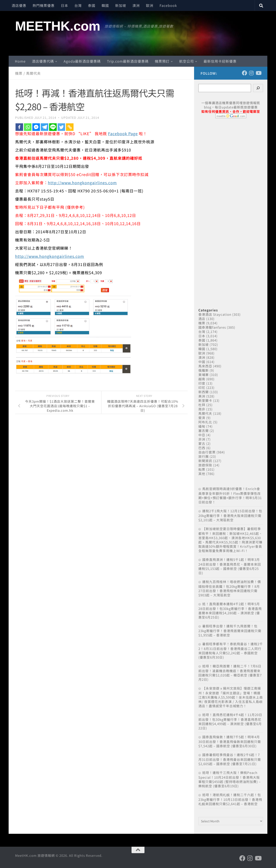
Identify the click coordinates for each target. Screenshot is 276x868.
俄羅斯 (204, 370)
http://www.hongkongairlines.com (82, 183)
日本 (64, 5)
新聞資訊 (205, 461)
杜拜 (202, 405)
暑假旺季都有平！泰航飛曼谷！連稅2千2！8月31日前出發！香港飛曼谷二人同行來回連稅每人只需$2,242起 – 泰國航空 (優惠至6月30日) (231, 651)
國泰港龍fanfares (212, 327)
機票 (19, 73)
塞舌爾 (204, 431)
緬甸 (202, 426)
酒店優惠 (19, 5)
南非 (202, 409)
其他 (202, 474)
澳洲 (136, 5)
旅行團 (204, 456)
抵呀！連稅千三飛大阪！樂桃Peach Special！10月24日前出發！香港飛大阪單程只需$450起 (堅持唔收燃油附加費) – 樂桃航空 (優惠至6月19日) (230, 779)
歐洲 (150, 5)
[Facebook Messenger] (36, 127)
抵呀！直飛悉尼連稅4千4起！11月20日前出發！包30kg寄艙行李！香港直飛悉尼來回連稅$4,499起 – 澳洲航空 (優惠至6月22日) (230, 721)
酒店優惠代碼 (43, 61)
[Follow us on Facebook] (245, 73)
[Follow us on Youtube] (258, 73)
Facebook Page (123, 133)
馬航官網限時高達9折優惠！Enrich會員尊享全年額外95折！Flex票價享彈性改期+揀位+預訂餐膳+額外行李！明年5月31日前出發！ (230, 495)
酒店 (202, 319)
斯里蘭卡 (205, 400)
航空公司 (187, 61)
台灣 (78, 5)
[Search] (258, 88)
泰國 (92, 5)
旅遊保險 (205, 465)
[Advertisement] (231, 208)
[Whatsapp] (28, 127)
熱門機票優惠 (44, 5)
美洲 (202, 396)
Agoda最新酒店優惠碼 (82, 61)
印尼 (202, 388)
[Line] (53, 127)
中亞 (202, 435)
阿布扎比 (205, 422)
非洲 (202, 439)
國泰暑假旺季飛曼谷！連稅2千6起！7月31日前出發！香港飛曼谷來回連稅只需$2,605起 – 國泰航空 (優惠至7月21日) (230, 759)
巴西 (202, 448)
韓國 (105, 5)
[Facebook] (19, 127)
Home (20, 61)
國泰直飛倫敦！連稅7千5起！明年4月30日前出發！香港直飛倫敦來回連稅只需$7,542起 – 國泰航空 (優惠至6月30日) (230, 741)
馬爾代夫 (33, 73)
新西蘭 (204, 392)
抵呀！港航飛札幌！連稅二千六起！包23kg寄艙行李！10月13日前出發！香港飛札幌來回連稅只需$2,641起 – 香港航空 (230, 799)
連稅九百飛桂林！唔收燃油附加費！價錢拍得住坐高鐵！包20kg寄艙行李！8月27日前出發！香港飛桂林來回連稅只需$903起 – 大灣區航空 (230, 588)
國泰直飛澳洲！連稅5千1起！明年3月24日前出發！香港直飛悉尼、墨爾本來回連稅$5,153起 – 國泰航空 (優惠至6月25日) (230, 566)
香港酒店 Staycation (215, 314)
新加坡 (121, 5)
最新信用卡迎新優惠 (220, 61)
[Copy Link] (70, 127)
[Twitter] (61, 127)
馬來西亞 (205, 366)
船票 (202, 469)
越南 (202, 379)
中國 (202, 362)
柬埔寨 (204, 375)
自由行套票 (207, 452)
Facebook (168, 5)
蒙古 (202, 443)
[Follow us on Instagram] (251, 73)
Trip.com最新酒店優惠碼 (128, 61)
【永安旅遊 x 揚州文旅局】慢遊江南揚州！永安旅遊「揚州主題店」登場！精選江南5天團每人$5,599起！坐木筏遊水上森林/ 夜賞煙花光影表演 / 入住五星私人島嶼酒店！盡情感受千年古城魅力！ (231, 697)
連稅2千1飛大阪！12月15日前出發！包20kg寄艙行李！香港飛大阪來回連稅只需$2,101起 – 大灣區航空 (230, 515)
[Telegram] (45, 127)
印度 (202, 383)
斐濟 (202, 418)
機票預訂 (162, 61)
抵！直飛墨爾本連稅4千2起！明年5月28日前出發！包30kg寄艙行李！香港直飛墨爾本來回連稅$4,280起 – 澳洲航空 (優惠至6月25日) (230, 610)
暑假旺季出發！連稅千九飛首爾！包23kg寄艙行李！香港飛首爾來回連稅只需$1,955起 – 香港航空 (230, 630)
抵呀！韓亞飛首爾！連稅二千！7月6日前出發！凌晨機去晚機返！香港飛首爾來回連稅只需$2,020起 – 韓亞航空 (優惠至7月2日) (230, 673)
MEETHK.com (58, 26)
